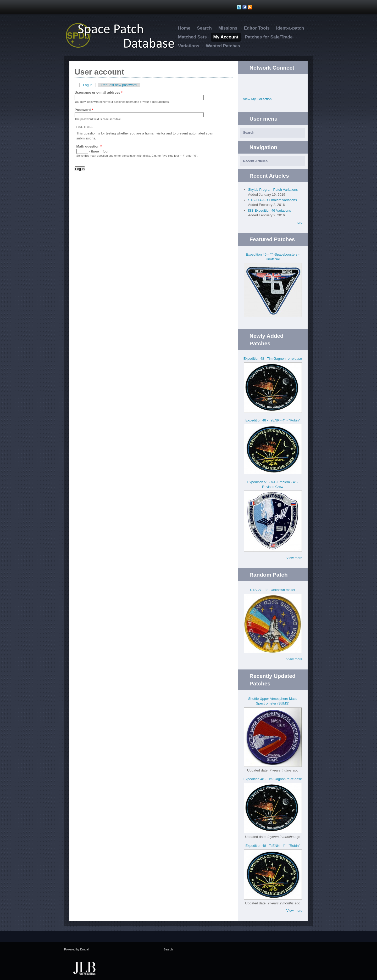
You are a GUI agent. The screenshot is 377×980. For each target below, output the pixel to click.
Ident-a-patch (290, 28)
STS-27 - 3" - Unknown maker (273, 590)
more (298, 223)
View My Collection (257, 99)
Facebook (278, 82)
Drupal (84, 949)
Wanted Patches (223, 46)
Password (84, 110)
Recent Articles (255, 161)
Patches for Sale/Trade (269, 37)
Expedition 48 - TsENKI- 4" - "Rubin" (273, 420)
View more (294, 558)
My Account (226, 37)
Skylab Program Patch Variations (273, 190)
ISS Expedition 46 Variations (270, 210)
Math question (89, 146)
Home (184, 28)
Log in (89, 85)
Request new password (119, 85)
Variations (189, 46)
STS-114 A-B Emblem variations (273, 200)
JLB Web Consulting (84, 968)
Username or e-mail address (99, 92)
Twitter (267, 82)
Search (204, 28)
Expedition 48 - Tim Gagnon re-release (273, 359)
